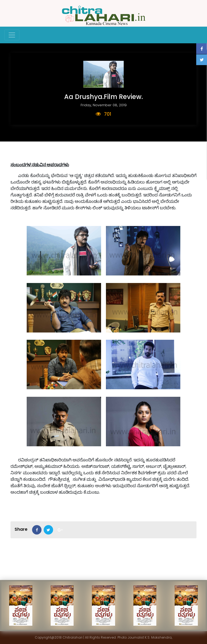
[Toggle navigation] (12, 35)
